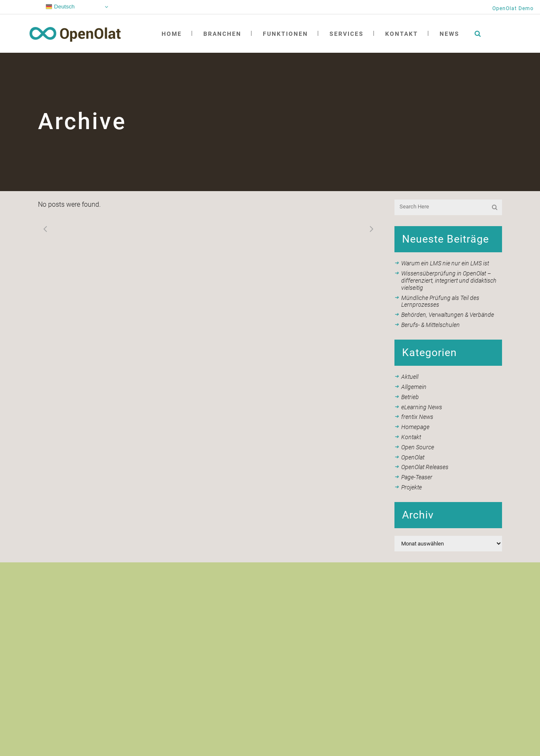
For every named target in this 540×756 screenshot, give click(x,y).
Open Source (418, 447)
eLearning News (422, 407)
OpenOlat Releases (425, 467)
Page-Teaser (417, 477)
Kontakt (411, 437)
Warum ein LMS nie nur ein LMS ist (445, 263)
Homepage (415, 427)
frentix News (417, 417)
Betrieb (410, 397)
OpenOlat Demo (513, 8)
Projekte (412, 487)
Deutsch (60, 7)
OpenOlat (413, 457)
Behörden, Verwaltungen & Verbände (448, 315)
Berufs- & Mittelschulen (431, 325)
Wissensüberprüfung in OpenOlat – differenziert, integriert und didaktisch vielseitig (449, 281)
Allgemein (414, 387)
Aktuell (410, 377)
